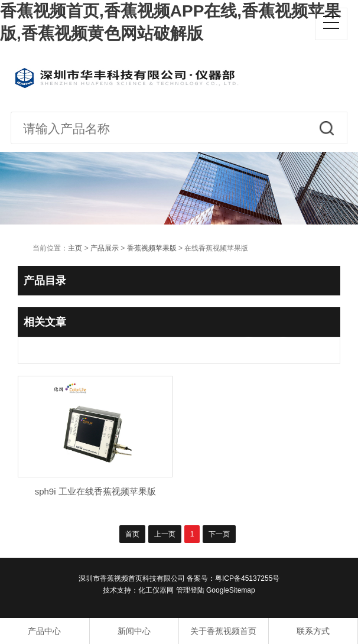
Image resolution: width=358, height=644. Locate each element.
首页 (132, 534)
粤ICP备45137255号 (247, 578)
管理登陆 (190, 590)
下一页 (219, 534)
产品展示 (105, 248)
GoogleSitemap (231, 590)
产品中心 (44, 631)
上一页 (165, 534)
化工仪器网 (156, 590)
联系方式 (313, 631)
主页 (75, 248)
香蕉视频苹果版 (152, 248)
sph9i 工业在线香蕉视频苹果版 (95, 491)
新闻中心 (134, 631)
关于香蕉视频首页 (223, 631)
